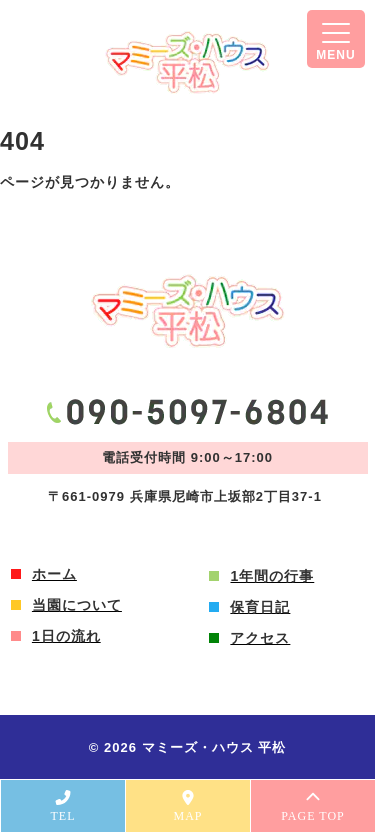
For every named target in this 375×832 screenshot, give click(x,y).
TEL (63, 806)
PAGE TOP (313, 806)
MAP (188, 806)
